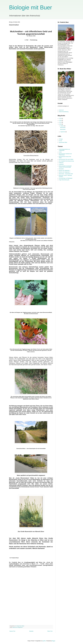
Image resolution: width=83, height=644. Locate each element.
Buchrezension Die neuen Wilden (66, 159)
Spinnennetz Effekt (63, 142)
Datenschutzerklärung (64, 112)
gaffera (44, 641)
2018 (60, 120)
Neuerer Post (12, 631)
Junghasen (61, 164)
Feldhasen (61, 163)
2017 (60, 122)
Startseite (31, 631)
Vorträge (61, 139)
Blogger (54, 641)
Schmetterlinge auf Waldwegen (66, 178)
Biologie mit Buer (31, 7)
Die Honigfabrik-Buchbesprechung (66, 161)
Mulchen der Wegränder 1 (65, 170)
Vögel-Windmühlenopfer (64, 180)
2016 (60, 124)
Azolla (60, 152)
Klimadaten (61, 169)
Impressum (61, 110)
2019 (60, 119)
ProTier (61, 141)
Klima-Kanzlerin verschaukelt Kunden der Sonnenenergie (65, 167)
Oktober (62, 126)
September (63, 132)
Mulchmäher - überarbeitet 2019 (66, 174)
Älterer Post (50, 631)
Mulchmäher (63, 128)
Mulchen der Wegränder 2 (18, 627)
